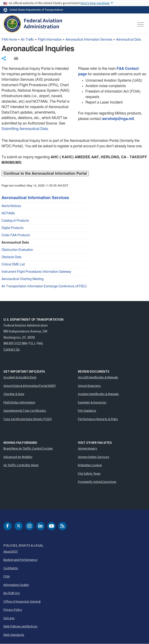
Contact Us (12, 349)
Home (9, 40)
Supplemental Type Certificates (25, 410)
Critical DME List (13, 265)
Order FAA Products (16, 235)
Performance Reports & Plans (98, 419)
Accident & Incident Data (20, 377)
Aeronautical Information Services (89, 40)
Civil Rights (11, 568)
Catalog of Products (15, 221)
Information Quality (16, 585)
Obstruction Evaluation (17, 250)
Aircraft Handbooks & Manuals (98, 377)
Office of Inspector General (22, 601)
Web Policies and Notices (20, 626)
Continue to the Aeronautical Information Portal (45, 174)
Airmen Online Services (94, 457)
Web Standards (14, 635)
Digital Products (13, 228)
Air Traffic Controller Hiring (21, 465)
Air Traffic (27, 40)
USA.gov (9, 618)
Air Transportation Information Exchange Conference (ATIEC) (44, 286)
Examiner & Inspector (92, 402)
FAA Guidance (87, 410)
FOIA (7, 576)
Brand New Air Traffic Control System (28, 448)
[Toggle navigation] (141, 24)
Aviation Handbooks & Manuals (98, 394)
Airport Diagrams (89, 386)
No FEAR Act (12, 593)
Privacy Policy (13, 610)
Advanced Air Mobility (18, 457)
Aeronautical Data (129, 40)
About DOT (11, 551)
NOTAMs (8, 213)
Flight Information (50, 40)
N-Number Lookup (90, 465)
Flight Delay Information (19, 402)
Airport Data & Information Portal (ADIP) (30, 386)
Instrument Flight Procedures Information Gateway (36, 272)
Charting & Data (14, 394)
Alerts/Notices (11, 206)
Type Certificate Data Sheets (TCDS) (28, 419)
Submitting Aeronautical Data (25, 129)
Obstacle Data (12, 257)
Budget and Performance (20, 560)
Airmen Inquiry (88, 448)
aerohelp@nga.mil (118, 119)
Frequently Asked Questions (97, 482)
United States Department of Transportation (36, 10)
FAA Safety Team (89, 473)
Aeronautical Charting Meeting (23, 279)
